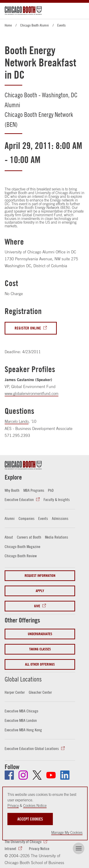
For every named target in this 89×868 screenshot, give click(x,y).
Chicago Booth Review (21, 555)
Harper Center (15, 691)
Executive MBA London (21, 719)
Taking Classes (40, 648)
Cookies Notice (35, 806)
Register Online (28, 328)
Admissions (60, 518)
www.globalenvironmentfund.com (33, 394)
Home (8, 25)
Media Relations (57, 537)
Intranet (10, 847)
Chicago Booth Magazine (22, 546)
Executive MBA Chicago (21, 710)
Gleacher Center (40, 691)
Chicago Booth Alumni (35, 25)
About (9, 537)
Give (37, 605)
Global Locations (26, 678)
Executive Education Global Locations (32, 747)
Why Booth (12, 490)
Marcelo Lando (18, 421)
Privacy (13, 806)
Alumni (10, 518)
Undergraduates (40, 633)
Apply (40, 590)
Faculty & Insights (57, 499)
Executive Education (19, 499)
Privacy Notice (39, 847)
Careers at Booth (29, 537)
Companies (27, 518)
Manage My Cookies (67, 832)
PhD (51, 490)
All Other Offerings (40, 663)
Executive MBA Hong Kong (23, 729)
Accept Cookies (30, 819)
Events (61, 25)
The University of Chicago (23, 840)
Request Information (40, 575)
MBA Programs (34, 490)
